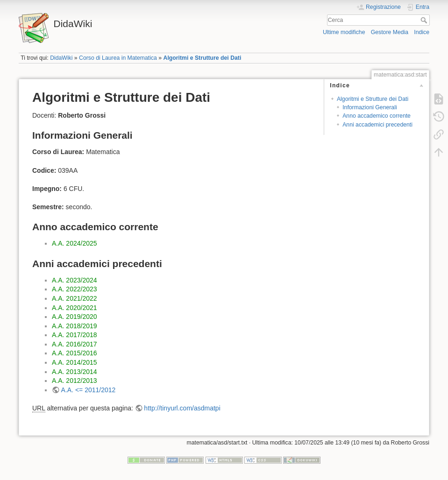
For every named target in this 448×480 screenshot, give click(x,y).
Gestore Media (390, 32)
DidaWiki (61, 58)
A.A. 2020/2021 (75, 308)
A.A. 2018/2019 (75, 326)
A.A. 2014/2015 (75, 362)
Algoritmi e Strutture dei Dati (203, 58)
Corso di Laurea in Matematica (118, 58)
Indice (422, 32)
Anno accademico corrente (377, 116)
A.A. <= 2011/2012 (89, 390)
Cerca (425, 20)
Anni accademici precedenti (377, 125)
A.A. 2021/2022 (75, 298)
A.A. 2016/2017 (75, 344)
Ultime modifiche (344, 32)
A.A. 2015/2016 (75, 353)
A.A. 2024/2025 (75, 243)
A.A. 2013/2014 (75, 372)
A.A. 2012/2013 (75, 381)
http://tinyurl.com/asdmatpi (182, 408)
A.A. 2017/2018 (75, 335)
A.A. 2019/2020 (75, 317)
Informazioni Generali (370, 107)
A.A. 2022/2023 (75, 289)
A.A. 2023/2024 (75, 280)
